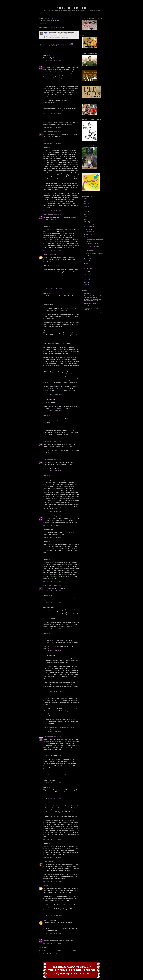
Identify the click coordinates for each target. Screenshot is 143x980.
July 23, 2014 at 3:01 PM (53, 143)
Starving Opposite (49, 255)
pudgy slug (73, 217)
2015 (86, 219)
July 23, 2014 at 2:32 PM (53, 113)
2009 (86, 285)
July (87, 237)
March (88, 266)
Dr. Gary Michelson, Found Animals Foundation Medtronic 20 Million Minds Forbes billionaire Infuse (93, 298)
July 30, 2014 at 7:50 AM (52, 933)
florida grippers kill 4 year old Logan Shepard (52, 28)
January (88, 271)
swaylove (54, 46)
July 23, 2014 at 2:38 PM (53, 127)
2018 (86, 212)
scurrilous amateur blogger (51, 65)
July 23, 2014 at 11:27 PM (53, 289)
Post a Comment (44, 947)
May (87, 261)
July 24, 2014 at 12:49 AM (53, 411)
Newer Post (42, 950)
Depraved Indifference (92, 244)
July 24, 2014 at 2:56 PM (53, 537)
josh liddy (59, 44)
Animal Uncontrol (90, 306)
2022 (86, 201)
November (89, 227)
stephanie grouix (45, 46)
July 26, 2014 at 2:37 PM (53, 839)
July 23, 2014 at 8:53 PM (53, 250)
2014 (86, 222)
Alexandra (46, 886)
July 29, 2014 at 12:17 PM (53, 916)
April (87, 263)
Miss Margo (47, 862)
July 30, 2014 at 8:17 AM (52, 943)
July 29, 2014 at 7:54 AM (52, 881)
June (87, 258)
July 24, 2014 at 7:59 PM (53, 629)
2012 (86, 277)
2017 (86, 214)
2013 (86, 274)
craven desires (72, 8)
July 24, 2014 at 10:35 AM (53, 525)
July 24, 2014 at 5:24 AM (52, 437)
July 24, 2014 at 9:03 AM (52, 471)
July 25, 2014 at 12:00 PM (53, 691)
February (89, 269)
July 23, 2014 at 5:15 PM (53, 222)
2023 (86, 199)
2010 (86, 282)
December (89, 224)
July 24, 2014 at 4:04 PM (53, 591)
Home (60, 950)
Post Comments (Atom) (54, 954)
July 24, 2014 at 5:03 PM (53, 603)
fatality (47, 44)
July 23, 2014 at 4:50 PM (53, 210)
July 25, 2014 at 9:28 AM (52, 651)
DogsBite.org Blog (90, 303)
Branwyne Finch (48, 920)
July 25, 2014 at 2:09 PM (53, 732)
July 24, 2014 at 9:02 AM (52, 455)
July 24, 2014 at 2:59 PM (53, 555)
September (89, 232)
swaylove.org (43, 24)
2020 (86, 206)
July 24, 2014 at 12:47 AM (53, 395)
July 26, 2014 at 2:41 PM (53, 857)
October (88, 229)
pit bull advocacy (69, 44)
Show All (102, 313)
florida (53, 44)
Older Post (76, 950)
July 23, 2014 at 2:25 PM (53, 61)
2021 (86, 204)
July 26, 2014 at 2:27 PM (53, 799)
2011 (86, 280)
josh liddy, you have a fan (93, 246)
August (88, 234)
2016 (86, 217)
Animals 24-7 (88, 293)
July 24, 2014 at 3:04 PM (53, 581)
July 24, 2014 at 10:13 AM (53, 511)
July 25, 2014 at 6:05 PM (53, 783)
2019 (86, 209)
